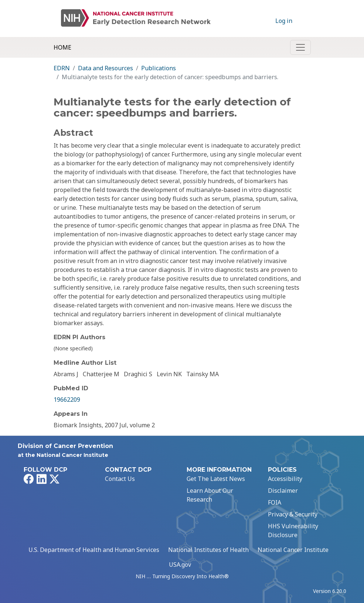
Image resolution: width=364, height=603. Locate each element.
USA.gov (180, 565)
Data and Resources (106, 68)
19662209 (67, 400)
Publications (159, 68)
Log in (284, 21)
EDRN (62, 68)
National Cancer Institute (293, 550)
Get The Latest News (216, 479)
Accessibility (285, 479)
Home (62, 47)
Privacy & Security (293, 514)
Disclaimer (283, 491)
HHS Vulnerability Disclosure (293, 530)
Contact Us (120, 479)
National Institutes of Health (208, 550)
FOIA (275, 502)
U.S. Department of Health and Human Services (94, 550)
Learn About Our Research (210, 495)
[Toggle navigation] (300, 47)
